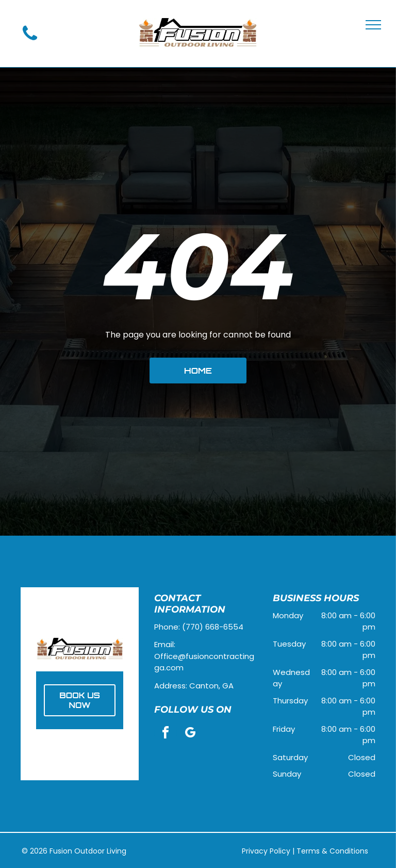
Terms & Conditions (332, 851)
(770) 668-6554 (213, 627)
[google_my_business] (190, 734)
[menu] (373, 25)
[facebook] (166, 734)
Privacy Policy (266, 851)
